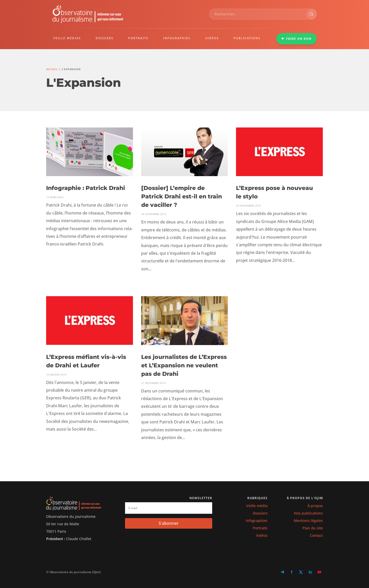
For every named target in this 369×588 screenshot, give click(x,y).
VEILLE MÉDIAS (67, 38)
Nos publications (308, 513)
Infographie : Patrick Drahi (86, 188)
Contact (316, 535)
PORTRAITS (139, 38)
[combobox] (258, 14)
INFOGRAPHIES (177, 38)
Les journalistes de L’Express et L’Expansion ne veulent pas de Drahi (184, 365)
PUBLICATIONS (247, 38)
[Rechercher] (311, 14)
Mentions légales (308, 521)
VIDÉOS (212, 38)
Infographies (257, 521)
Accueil (52, 69)
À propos (315, 506)
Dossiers (260, 513)
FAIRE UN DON (296, 39)
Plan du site (313, 528)
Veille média (257, 506)
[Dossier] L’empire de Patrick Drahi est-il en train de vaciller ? (182, 196)
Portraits (260, 528)
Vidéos (262, 535)
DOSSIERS (104, 38)
